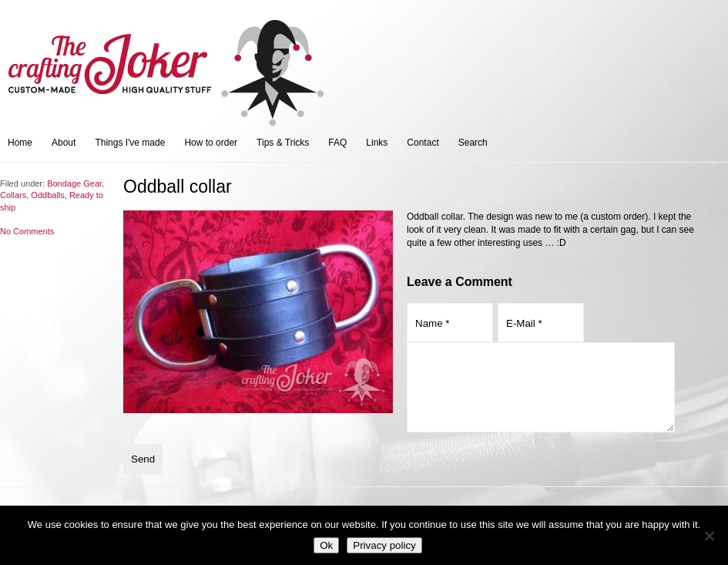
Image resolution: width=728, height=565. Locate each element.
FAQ (337, 143)
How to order (211, 143)
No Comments (27, 231)
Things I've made (130, 143)
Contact (423, 143)
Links (377, 143)
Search (473, 143)
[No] (709, 536)
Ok (326, 545)
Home (20, 143)
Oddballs (47, 195)
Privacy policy (384, 545)
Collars (13, 195)
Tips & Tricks (283, 143)
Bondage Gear (74, 183)
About (64, 143)
